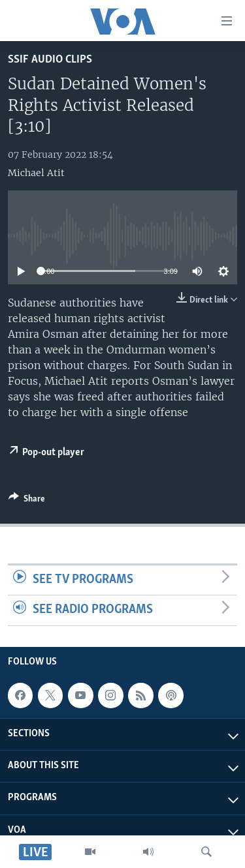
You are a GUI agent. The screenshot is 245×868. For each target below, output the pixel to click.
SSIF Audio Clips (50, 60)
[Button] (27, 501)
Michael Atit (36, 173)
